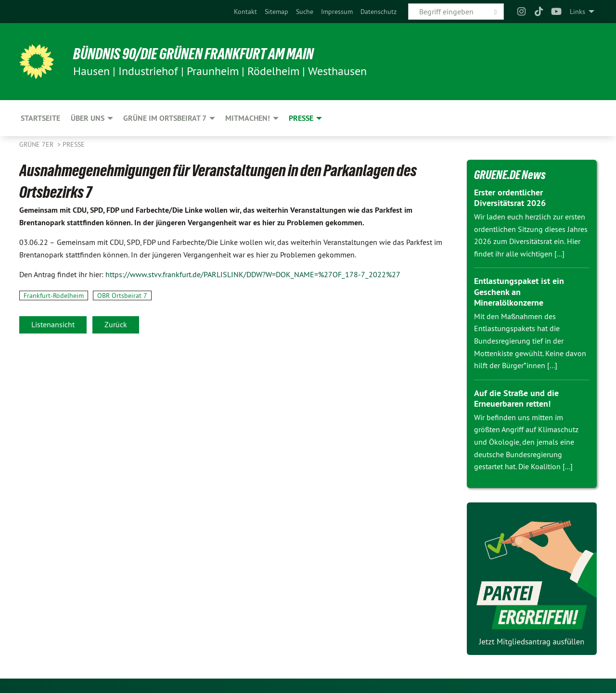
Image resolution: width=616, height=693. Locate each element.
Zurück (116, 324)
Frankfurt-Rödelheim (54, 295)
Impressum (337, 12)
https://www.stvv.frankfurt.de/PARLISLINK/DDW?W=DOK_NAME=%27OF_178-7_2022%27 (253, 274)
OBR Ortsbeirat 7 (122, 295)
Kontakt (245, 12)
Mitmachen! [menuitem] (248, 118)
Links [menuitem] (577, 12)
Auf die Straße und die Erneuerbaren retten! (516, 398)
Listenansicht (53, 324)
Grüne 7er (37, 144)
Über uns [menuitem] (88, 118)
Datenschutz (379, 12)
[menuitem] (245, 12)
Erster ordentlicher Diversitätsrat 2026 (510, 198)
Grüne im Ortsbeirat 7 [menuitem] (165, 118)
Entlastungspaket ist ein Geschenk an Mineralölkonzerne (519, 292)
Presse (74, 144)
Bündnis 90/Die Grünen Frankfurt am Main (193, 54)
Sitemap (276, 12)
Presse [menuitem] (301, 118)
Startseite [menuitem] (40, 118)
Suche (305, 12)
